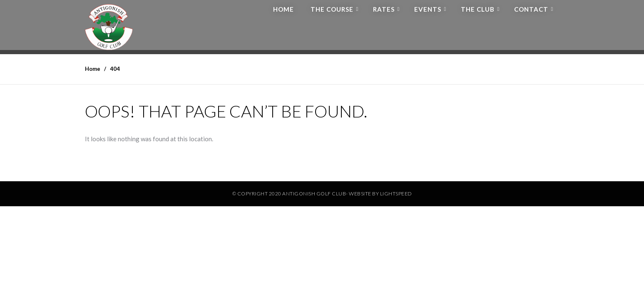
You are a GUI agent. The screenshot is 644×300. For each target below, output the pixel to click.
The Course (332, 9)
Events (428, 9)
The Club (478, 9)
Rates (384, 9)
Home (283, 9)
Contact (531, 9)
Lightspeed (396, 194)
